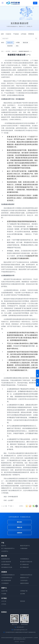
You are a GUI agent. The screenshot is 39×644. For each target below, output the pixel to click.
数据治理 (10, 43)
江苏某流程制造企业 (7, 578)
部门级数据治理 (24, 564)
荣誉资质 (23, 601)
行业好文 (8, 34)
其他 (17, 46)
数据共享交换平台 (25, 546)
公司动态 (24, 34)
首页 (2, 51)
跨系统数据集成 (24, 559)
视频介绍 (20, 527)
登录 (35, 3)
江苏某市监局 (24, 580)
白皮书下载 (4, 591)
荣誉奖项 (31, 34)
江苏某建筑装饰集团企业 (8, 575)
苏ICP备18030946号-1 (28, 638)
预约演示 (38, 374)
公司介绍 (4, 601)
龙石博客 (8, 51)
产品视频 (4, 594)
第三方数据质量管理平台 (8, 548)
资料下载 (38, 383)
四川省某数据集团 (6, 580)
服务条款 (22, 642)
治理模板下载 (24, 591)
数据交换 (26, 43)
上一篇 (4, 506)
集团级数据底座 (6, 559)
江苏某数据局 (5, 583)
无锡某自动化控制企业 (26, 575)
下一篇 (11, 506)
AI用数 (18, 43)
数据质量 (10, 46)
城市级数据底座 (6, 564)
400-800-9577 (20, 627)
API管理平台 (5, 551)
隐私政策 (17, 642)
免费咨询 (20, 533)
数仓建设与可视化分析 (26, 562)
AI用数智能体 (24, 548)
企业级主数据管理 (6, 562)
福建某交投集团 (24, 583)
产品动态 (16, 34)
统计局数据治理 (24, 567)
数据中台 (4, 546)
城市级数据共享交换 (7, 567)
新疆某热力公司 (24, 578)
